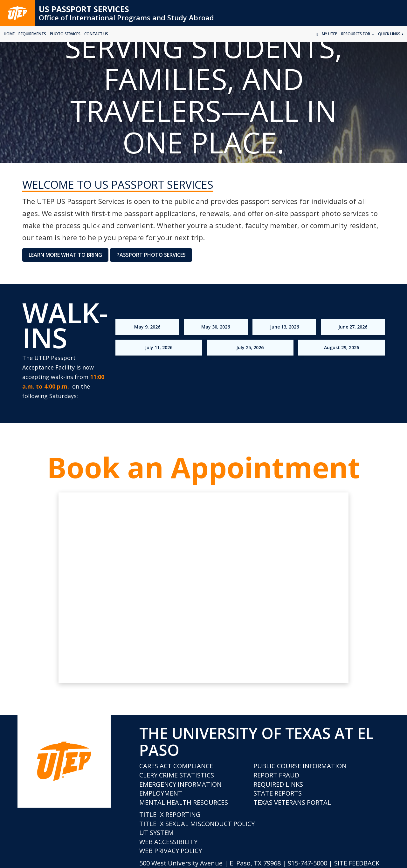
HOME (9, 34)
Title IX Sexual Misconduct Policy (197, 824)
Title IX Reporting (170, 814)
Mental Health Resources (184, 802)
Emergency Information (180, 784)
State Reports (278, 793)
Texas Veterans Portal (292, 802)
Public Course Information (300, 766)
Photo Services (65, 34)
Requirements (32, 34)
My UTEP (330, 34)
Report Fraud (276, 775)
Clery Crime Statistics (177, 775)
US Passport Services (84, 9)
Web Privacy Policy (171, 851)
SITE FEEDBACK (357, 863)
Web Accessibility (168, 842)
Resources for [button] (358, 34)
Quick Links (391, 34)
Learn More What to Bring (65, 255)
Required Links (278, 784)
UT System (156, 833)
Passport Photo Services (151, 255)
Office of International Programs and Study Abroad (126, 17)
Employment (161, 793)
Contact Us (96, 34)
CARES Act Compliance (176, 766)
